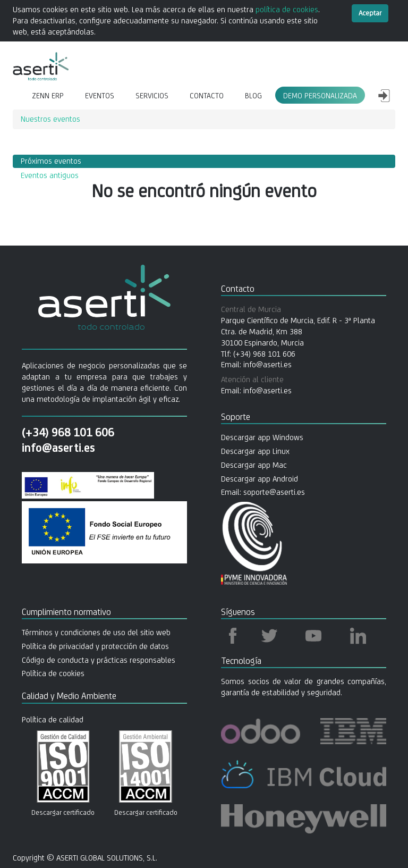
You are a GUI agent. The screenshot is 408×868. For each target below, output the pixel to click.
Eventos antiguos (50, 175)
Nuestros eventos (50, 119)
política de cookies (287, 9)
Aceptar (370, 13)
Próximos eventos (51, 161)
